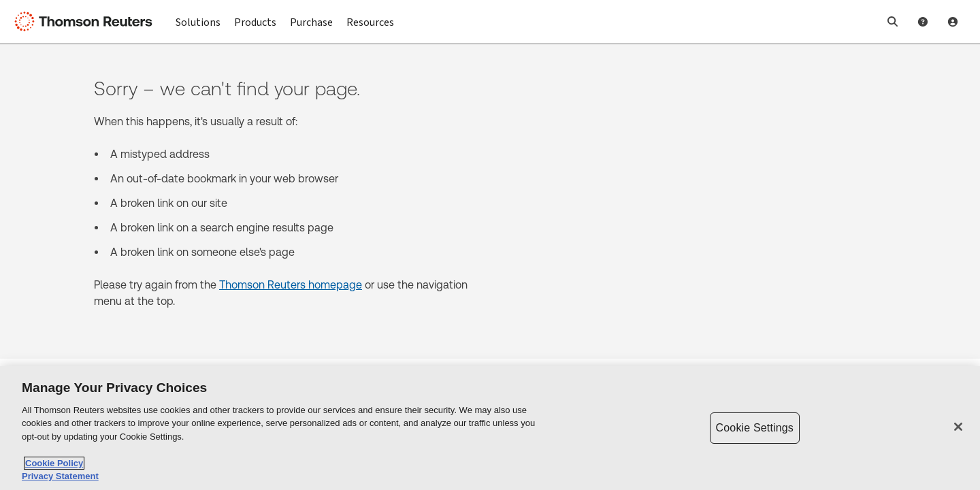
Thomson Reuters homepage (291, 285)
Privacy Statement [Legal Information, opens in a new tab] (60, 476)
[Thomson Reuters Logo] (87, 22)
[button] (893, 22)
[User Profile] (953, 22)
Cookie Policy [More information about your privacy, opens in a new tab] (54, 463)
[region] (490, 428)
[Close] (958, 427)
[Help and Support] (923, 22)
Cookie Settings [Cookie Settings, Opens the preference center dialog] (755, 428)
